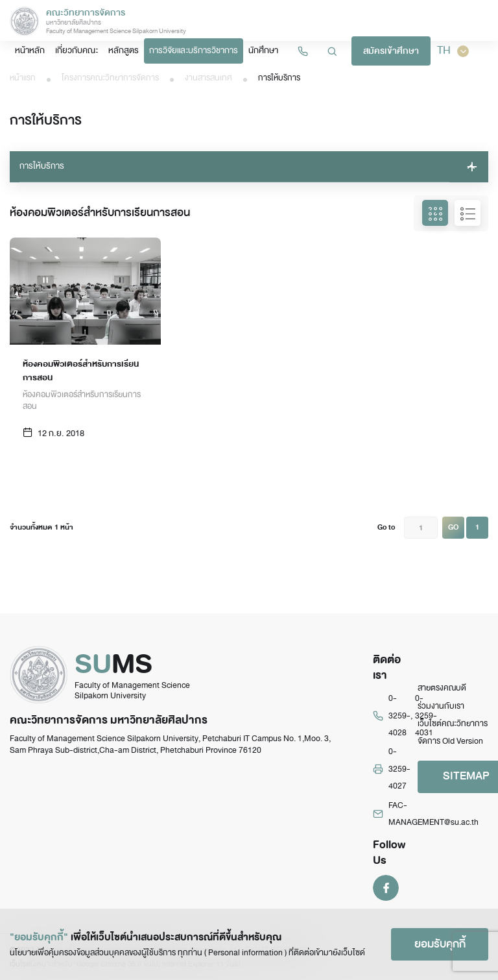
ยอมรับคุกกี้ (440, 944)
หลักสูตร (124, 50)
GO (453, 527)
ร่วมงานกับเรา (441, 706)
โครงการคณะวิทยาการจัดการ (110, 78)
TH (453, 51)
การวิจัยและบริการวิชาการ (194, 50)
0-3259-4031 (426, 716)
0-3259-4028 (399, 716)
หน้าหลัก (30, 50)
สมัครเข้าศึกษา (391, 51)
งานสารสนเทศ (208, 78)
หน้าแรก (23, 78)
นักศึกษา (263, 50)
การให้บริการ (42, 166)
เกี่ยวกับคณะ (77, 50)
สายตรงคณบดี (442, 688)
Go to (386, 527)
